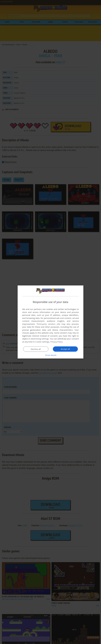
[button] (50, 355)
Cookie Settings (42, 342)
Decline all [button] (36, 349)
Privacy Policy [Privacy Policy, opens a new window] (57, 342)
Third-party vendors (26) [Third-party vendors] (48, 324)
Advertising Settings (40, 339)
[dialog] (50, 322)
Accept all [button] (65, 349)
